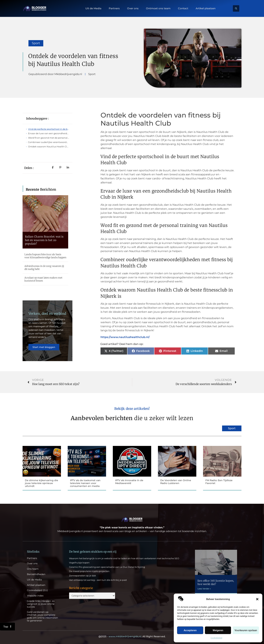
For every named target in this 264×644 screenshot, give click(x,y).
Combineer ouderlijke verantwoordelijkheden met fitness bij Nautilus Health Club (48, 142)
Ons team (33, 569)
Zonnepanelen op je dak (82, 576)
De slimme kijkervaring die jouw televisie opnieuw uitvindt (42, 483)
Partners (114, 8)
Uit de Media (93, 8)
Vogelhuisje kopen (79, 563)
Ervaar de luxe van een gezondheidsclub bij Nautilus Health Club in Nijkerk (49, 133)
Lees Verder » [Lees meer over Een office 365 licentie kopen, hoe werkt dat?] (204, 589)
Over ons (133, 8)
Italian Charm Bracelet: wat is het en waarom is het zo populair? (44, 240)
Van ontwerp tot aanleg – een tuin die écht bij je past (98, 580)
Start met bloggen (44, 347)
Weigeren (218, 630)
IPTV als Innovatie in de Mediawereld (129, 482)
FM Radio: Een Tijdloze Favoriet (219, 482)
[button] (257, 599)
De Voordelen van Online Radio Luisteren (176, 482)
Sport (36, 43)
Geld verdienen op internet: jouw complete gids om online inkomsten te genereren (42, 616)
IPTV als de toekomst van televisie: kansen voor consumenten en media (85, 483)
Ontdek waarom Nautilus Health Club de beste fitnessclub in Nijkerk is (49, 147)
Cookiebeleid (216, 638)
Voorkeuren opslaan (246, 630)
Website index (35, 596)
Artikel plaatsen (206, 8)
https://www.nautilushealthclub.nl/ (125, 337)
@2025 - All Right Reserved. (132, 636)
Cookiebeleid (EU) (37, 590)
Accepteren (190, 630)
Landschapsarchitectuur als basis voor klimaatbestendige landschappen (45, 256)
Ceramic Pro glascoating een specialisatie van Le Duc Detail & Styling (107, 567)
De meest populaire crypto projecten (89, 571)
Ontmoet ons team (158, 8)
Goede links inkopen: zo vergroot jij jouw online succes (41, 604)
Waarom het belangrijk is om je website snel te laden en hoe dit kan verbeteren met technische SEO (124, 558)
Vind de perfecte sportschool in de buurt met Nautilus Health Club (48, 129)
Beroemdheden (36, 574)
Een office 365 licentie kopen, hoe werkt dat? (216, 582)
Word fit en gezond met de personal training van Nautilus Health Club (49, 138)
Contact (183, 8)
